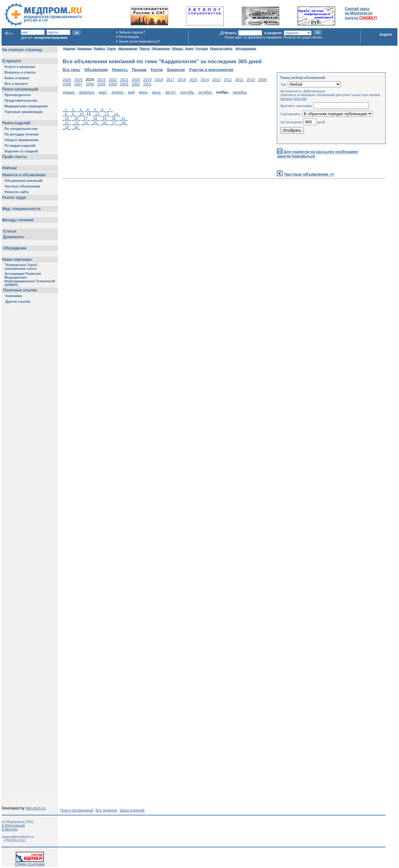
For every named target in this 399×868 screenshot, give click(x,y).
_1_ (66, 110)
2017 (170, 80)
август (171, 92)
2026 (67, 80)
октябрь (205, 92)
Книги (189, 49)
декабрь (240, 92)
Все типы (71, 70)
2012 (228, 80)
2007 (78, 84)
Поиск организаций (77, 810)
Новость (120, 70)
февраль (87, 92)
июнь (143, 92)
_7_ (110, 110)
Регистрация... (130, 37)
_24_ (86, 123)
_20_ (114, 119)
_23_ (76, 123)
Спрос (111, 49)
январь (69, 92)
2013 (216, 80)
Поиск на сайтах (221, 49)
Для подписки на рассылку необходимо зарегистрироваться (317, 154)
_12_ (97, 114)
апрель (117, 92)
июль (156, 92)
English (386, 34)
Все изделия (106, 810)
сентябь (187, 92)
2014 (205, 80)
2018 (159, 80)
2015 (193, 80)
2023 (101, 80)
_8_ (66, 114)
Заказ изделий (132, 810)
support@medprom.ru (18, 837)
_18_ (95, 119)
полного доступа (293, 99)
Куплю (157, 70)
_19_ (104, 119)
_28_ (123, 123)
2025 (78, 80)
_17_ (86, 119)
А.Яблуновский (13, 825)
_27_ (114, 123)
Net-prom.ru (36, 808)
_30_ (76, 127)
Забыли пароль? (132, 32)
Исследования (246, 49)
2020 (136, 80)
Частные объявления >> (309, 174)
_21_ (123, 119)
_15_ (67, 119)
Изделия (69, 49)
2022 (113, 80)
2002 (136, 84)
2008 (67, 84)
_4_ (88, 110)
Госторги (202, 49)
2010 (251, 80)
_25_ (95, 123)
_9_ (73, 114)
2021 (124, 80)
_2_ (73, 110)
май (131, 92)
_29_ (67, 127)
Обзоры (178, 49)
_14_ (116, 114)
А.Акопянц (10, 829)
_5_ (95, 110)
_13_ (107, 114)
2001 (147, 84)
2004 (113, 84)
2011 (239, 80)
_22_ (67, 123)
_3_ (80, 110)
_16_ (76, 119)
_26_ (104, 123)
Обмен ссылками (30, 863)
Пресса (144, 49)
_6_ (102, 110)
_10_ (82, 114)
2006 (90, 84)
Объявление (96, 70)
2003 (124, 84)
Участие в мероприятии (211, 70)
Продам (139, 70)
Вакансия (176, 70)
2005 (101, 84)
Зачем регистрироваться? (139, 41)
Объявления (161, 49)
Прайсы (99, 49)
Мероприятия (128, 49)
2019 (147, 80)
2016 (182, 80)
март (103, 92)
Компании (84, 49)
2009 (262, 80)
